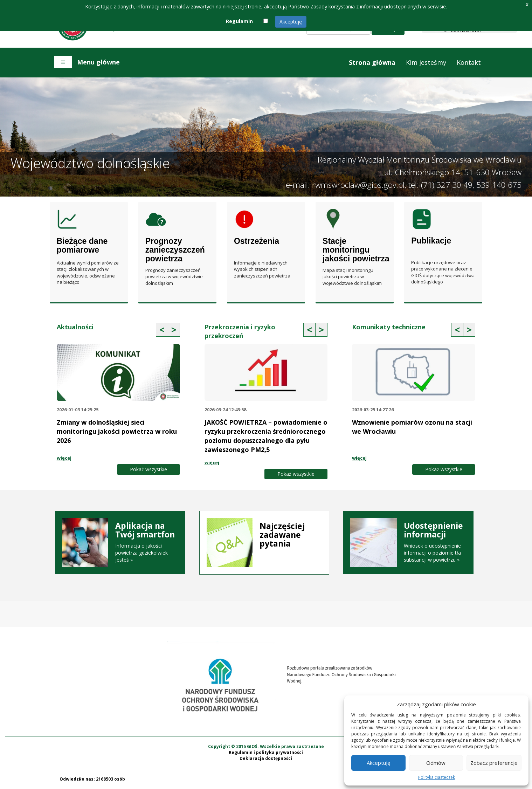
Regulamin (239, 21)
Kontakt (469, 62)
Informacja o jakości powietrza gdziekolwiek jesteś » (120, 542)
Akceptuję (291, 22)
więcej (64, 458)
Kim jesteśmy (426, 62)
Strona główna (372, 62)
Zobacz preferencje (494, 763)
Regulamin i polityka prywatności (266, 752)
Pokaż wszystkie (148, 469)
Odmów (436, 763)
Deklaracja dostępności (266, 758)
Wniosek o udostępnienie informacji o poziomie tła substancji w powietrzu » (408, 542)
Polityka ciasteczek (437, 777)
